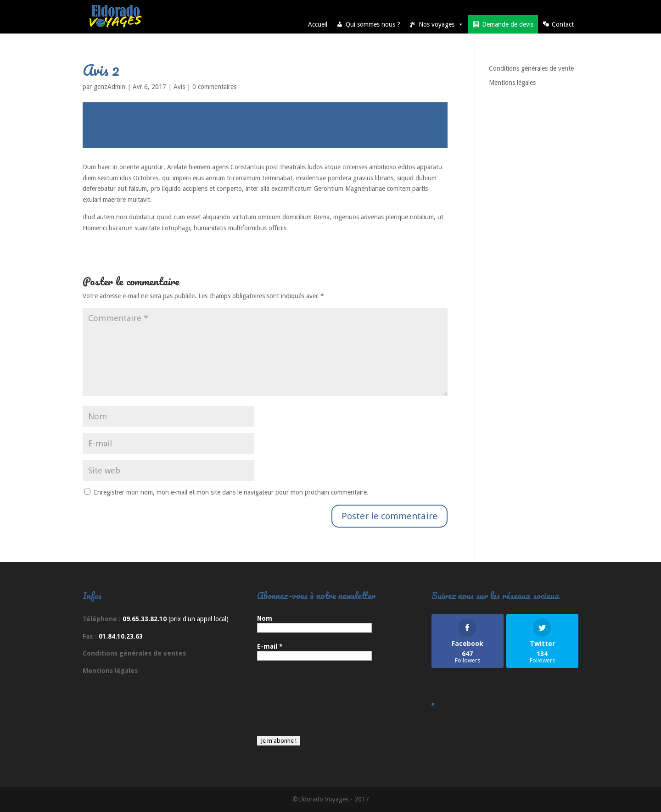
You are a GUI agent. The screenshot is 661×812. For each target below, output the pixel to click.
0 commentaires (214, 87)
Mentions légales (512, 83)
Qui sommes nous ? (373, 24)
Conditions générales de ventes (134, 653)
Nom (265, 618)
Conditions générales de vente (531, 68)
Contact (563, 24)
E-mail (270, 646)
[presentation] (295, 703)
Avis (179, 87)
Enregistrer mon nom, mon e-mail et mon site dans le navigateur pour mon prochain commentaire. (231, 492)
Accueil (318, 24)
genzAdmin (109, 87)
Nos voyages (441, 24)
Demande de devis (508, 24)
